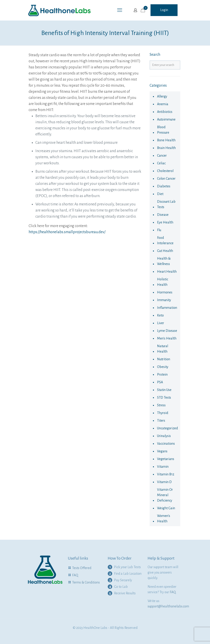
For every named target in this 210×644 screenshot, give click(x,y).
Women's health (164, 518)
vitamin (163, 467)
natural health (163, 349)
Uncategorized (167, 428)
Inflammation (167, 308)
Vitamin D (164, 482)
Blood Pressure (163, 130)
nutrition (164, 359)
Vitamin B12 (166, 474)
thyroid (163, 413)
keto (160, 315)
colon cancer (166, 179)
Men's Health (167, 338)
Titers (161, 421)
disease (163, 215)
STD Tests (164, 398)
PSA (160, 382)
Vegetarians (166, 459)
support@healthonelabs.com (168, 606)
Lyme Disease (167, 331)
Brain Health (166, 148)
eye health (165, 222)
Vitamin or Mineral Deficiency (165, 495)
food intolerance (165, 240)
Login (164, 10)
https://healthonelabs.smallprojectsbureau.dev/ (67, 232)
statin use (164, 390)
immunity (164, 300)
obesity (163, 367)
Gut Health (165, 251)
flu (159, 230)
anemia (163, 104)
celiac (161, 163)
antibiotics (165, 112)
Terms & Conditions (86, 582)
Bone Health (166, 140)
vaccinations (166, 444)
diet (160, 194)
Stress (161, 405)
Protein (162, 374)
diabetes (164, 186)
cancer (162, 156)
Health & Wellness (164, 261)
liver (161, 323)
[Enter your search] (165, 65)
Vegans (162, 451)
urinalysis (164, 436)
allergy (162, 96)
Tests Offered (82, 568)
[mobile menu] (120, 10)
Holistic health (163, 282)
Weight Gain (166, 508)
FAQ (75, 575)
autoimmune (166, 119)
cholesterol (165, 171)
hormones (165, 292)
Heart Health (167, 272)
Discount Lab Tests (166, 204)
